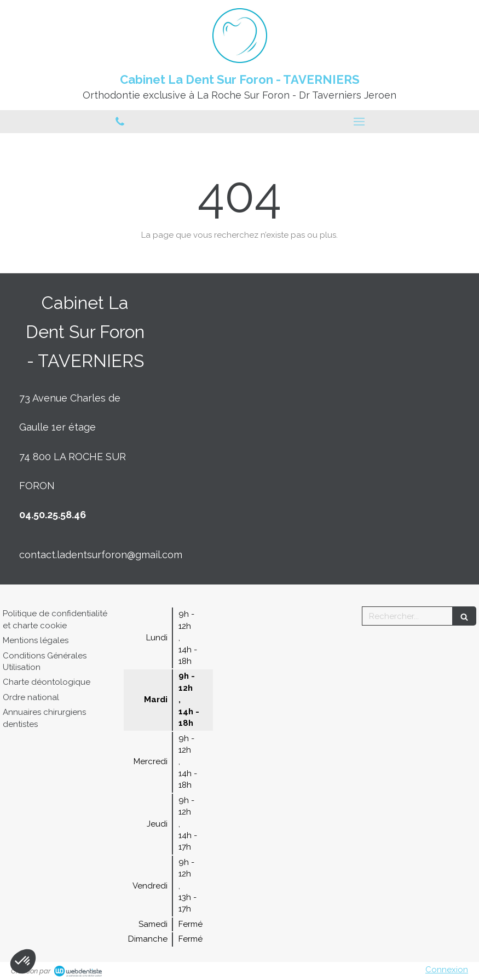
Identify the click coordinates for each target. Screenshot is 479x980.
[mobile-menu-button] (360, 122)
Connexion (447, 970)
